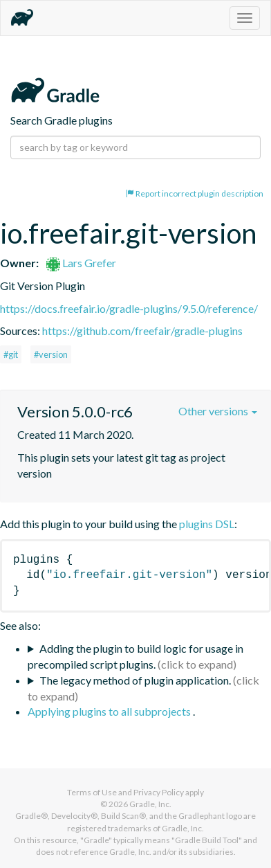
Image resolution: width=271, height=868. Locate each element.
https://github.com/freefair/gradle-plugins (142, 331)
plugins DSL (207, 524)
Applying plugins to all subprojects (110, 711)
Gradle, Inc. (150, 804)
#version (51, 354)
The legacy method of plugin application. (135, 680)
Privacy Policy (159, 792)
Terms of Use (92, 792)
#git (11, 354)
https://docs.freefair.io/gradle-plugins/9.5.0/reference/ (129, 308)
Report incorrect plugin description (195, 193)
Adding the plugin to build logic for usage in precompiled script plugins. (135, 656)
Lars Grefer (81, 263)
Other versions (218, 411)
